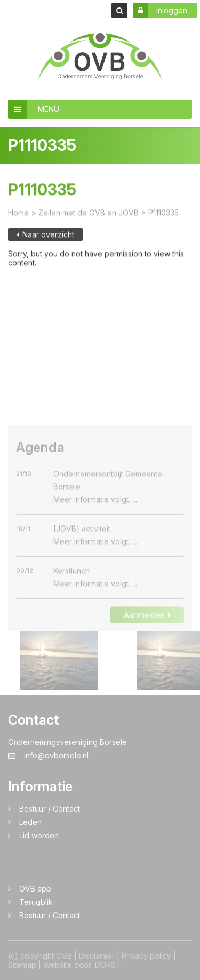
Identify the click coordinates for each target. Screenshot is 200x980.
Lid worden (39, 835)
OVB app (35, 889)
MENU (34, 109)
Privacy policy (146, 956)
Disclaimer (97, 956)
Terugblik (36, 902)
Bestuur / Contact (50, 809)
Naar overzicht (45, 238)
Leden (30, 822)
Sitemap (22, 965)
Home (18, 217)
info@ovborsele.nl (48, 755)
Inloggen (160, 10)
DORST (108, 965)
